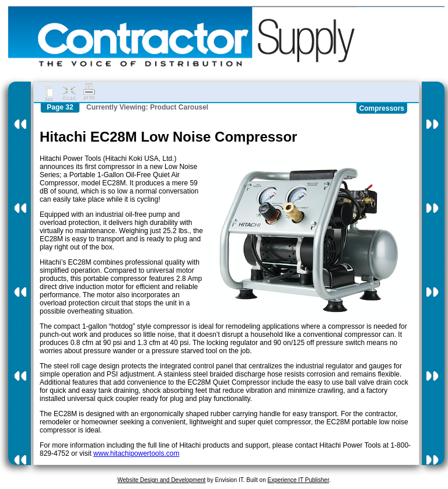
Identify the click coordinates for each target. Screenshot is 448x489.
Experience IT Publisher (298, 480)
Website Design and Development (161, 480)
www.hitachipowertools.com (136, 453)
